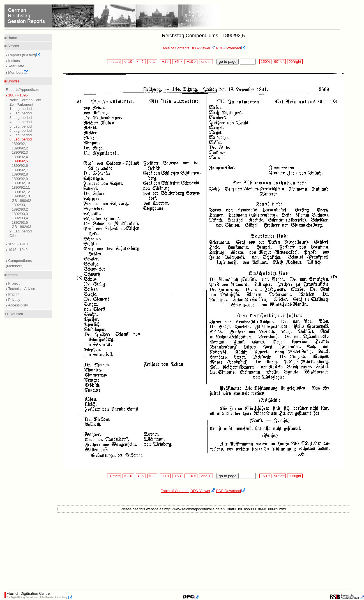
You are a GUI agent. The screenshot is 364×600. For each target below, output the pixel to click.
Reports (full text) (24, 55)
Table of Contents (175, 48)
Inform (12, 275)
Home (12, 38)
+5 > (178, 62)
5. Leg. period (21, 126)
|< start (114, 62)
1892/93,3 (20, 214)
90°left (279, 62)
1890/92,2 (20, 148)
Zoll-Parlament (21, 104)
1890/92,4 (20, 157)
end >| (206, 62)
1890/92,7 (20, 170)
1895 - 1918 (18, 244)
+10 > (191, 62)
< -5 (141, 62)
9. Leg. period (21, 231)
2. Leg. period (21, 113)
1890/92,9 (20, 179)
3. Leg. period (21, 118)
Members (18, 72)
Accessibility (18, 305)
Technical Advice (21, 289)
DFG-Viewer (203, 48)
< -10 (129, 62)
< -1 (153, 62)
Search (13, 46)
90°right (295, 62)
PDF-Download (231, 48)
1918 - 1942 (18, 250)
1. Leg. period (21, 109)
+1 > (165, 62)
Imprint (13, 294)
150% (265, 62)
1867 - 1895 (18, 95)
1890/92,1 (20, 144)
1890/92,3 (20, 152)
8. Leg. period (21, 139)
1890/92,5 (20, 161)
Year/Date (16, 66)
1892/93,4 (20, 218)
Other (14, 236)
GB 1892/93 (21, 227)
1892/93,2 (20, 209)
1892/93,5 (20, 222)
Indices (14, 61)
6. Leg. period (21, 131)
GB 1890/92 (21, 201)
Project (13, 283)
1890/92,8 (20, 174)
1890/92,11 (21, 187)
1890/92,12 (21, 192)
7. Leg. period (21, 135)
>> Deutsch (14, 314)
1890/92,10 (21, 183)
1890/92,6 (20, 166)
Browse (13, 81)
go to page (228, 62)
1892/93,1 (20, 205)
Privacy (14, 300)
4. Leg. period (21, 122)
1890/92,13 (21, 196)
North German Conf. (26, 100)
